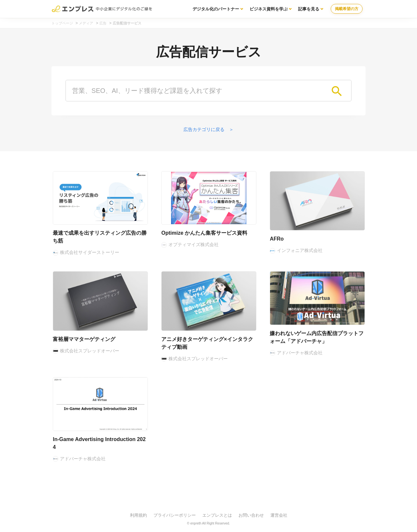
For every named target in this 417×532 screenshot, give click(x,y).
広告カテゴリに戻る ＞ (208, 129)
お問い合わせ (251, 515)
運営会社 (279, 515)
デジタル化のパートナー (216, 9)
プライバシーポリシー (175, 515)
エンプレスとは (217, 515)
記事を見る (309, 9)
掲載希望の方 (347, 9)
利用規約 (138, 515)
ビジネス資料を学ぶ (269, 9)
